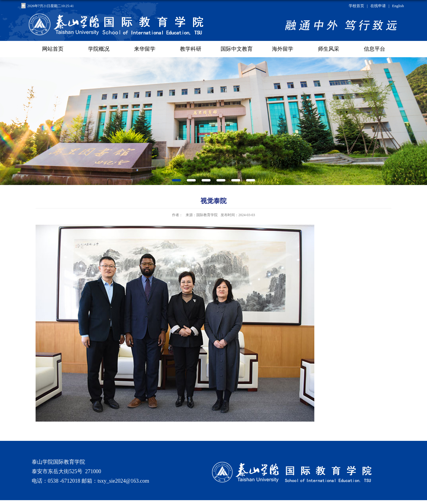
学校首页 (356, 6)
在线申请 (378, 6)
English (398, 6)
